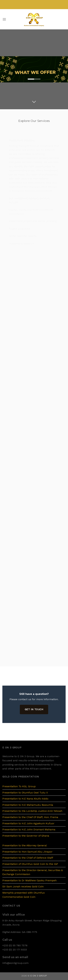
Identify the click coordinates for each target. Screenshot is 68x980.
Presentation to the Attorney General (25, 845)
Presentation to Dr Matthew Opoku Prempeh (29, 880)
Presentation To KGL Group (19, 786)
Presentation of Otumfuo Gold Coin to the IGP (30, 864)
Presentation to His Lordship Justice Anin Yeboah (32, 811)
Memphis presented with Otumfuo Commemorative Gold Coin (24, 895)
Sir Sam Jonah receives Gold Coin (23, 886)
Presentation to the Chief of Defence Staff (28, 858)
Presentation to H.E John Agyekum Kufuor (28, 823)
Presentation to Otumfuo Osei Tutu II (25, 793)
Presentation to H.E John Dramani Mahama (29, 829)
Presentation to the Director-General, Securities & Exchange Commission (33, 872)
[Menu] (4, 19)
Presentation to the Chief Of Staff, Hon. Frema (30, 817)
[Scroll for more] (34, 102)
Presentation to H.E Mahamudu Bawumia (28, 805)
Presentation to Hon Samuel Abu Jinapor (27, 852)
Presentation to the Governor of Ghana (26, 836)
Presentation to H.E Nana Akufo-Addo (25, 799)
